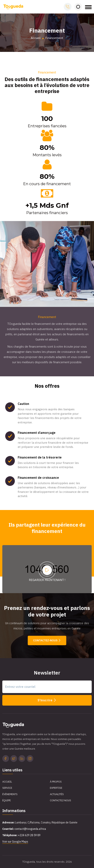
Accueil (36, 38)
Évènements (10, 794)
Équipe (7, 800)
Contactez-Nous (60, 800)
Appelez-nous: (68, 7)
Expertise (56, 788)
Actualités (57, 794)
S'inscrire (47, 700)
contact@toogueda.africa (30, 829)
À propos (56, 782)
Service (7, 788)
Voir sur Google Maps (15, 842)
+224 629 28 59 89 (29, 835)
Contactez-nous (47, 640)
